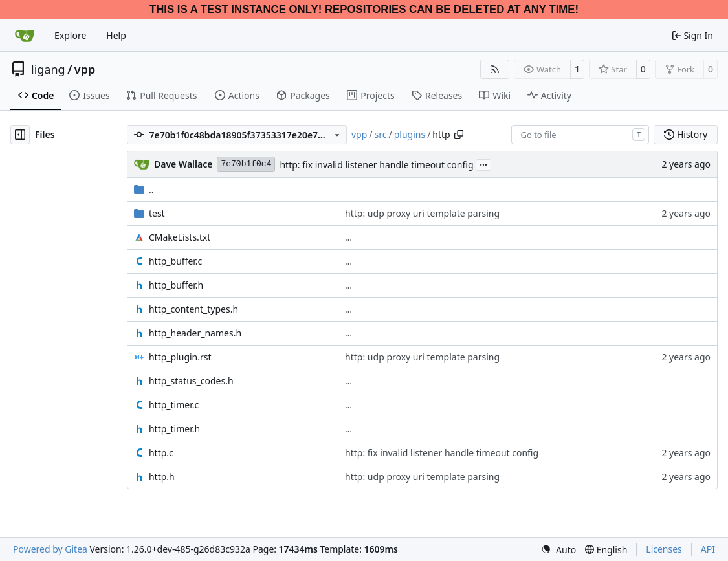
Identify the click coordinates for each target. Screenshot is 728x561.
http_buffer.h (176, 285)
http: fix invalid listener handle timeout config (376, 165)
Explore (70, 35)
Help (116, 35)
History (686, 134)
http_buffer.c (175, 261)
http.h (162, 477)
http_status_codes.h (191, 381)
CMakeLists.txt (180, 237)
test (157, 213)
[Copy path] (459, 135)
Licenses (664, 549)
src (381, 134)
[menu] (558, 550)
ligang (48, 69)
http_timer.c (174, 405)
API (708, 549)
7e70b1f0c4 (246, 164)
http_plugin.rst (180, 357)
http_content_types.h (193, 309)
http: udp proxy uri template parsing (422, 213)
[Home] (25, 36)
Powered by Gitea (50, 549)
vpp (85, 69)
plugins (410, 134)
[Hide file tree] (20, 135)
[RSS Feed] (495, 69)
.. (144, 189)
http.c (161, 453)
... (483, 164)
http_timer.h (174, 429)
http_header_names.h (195, 333)
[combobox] (580, 135)
